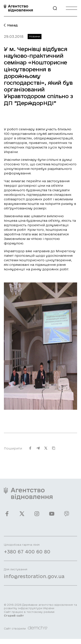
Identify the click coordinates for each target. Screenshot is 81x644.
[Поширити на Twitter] (46, 451)
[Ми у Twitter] (22, 516)
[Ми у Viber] (67, 516)
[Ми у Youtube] (52, 516)
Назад (11, 25)
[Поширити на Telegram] (38, 451)
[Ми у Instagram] (37, 516)
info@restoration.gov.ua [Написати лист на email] (34, 579)
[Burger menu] (71, 8)
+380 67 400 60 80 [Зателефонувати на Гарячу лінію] (27, 554)
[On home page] (18, 8)
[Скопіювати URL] (54, 451)
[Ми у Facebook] (7, 516)
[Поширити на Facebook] (30, 451)
